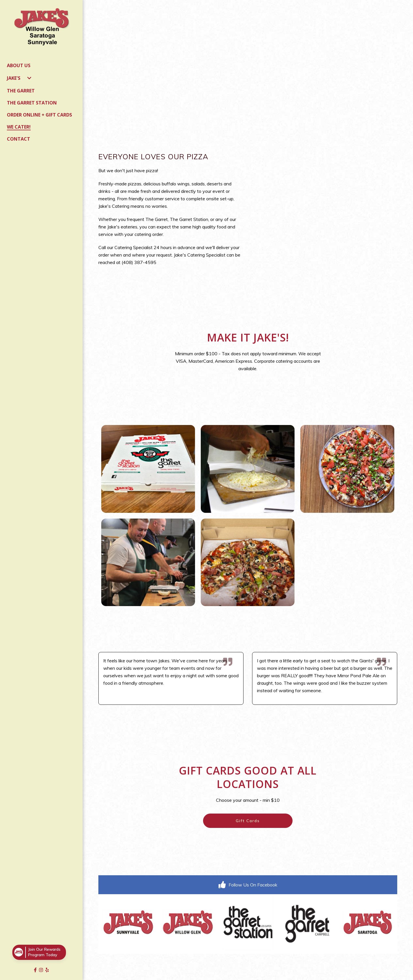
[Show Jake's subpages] (29, 78)
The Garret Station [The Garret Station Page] (32, 103)
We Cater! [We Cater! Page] (19, 127)
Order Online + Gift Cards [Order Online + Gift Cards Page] (39, 115)
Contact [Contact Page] (18, 139)
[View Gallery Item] (148, 469)
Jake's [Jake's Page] (14, 78)
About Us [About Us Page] (19, 65)
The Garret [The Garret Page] (21, 91)
